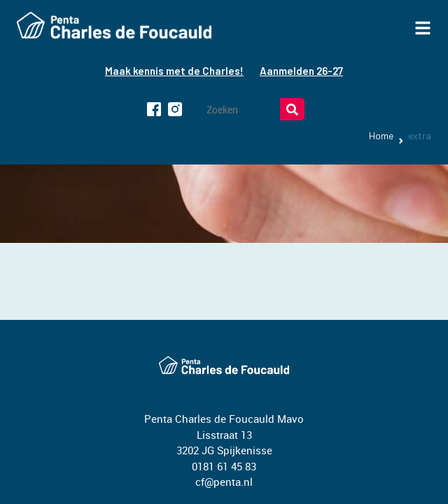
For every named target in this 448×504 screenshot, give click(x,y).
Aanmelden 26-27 (301, 71)
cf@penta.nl (224, 482)
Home (381, 135)
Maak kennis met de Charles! (174, 71)
